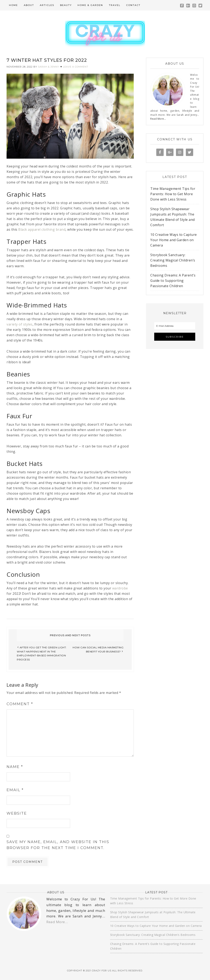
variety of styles (20, 324)
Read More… (158, 119)
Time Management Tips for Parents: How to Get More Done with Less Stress (173, 194)
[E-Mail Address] (175, 326)
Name (15, 767)
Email (15, 790)
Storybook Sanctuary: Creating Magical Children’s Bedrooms (173, 260)
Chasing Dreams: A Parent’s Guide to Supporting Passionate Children (173, 281)
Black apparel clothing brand (42, 229)
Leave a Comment (76, 67)
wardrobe (120, 588)
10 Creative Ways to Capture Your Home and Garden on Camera (174, 240)
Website (17, 813)
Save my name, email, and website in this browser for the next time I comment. (58, 845)
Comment (20, 704)
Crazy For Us (105, 34)
